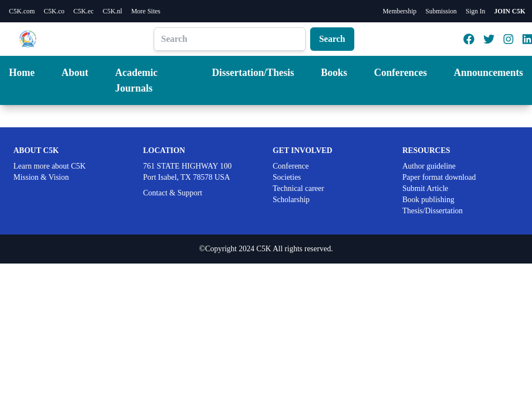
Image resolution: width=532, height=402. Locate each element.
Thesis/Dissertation (433, 211)
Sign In (475, 11)
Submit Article (425, 188)
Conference (291, 166)
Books (334, 73)
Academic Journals (136, 80)
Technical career (298, 188)
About (75, 73)
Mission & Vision (41, 177)
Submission (441, 11)
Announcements (488, 73)
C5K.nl (113, 11)
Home (22, 73)
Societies (287, 177)
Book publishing (428, 200)
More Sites (146, 11)
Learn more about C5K (49, 166)
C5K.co (54, 11)
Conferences (400, 73)
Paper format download (439, 177)
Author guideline (429, 166)
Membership (400, 11)
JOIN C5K (510, 11)
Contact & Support (173, 193)
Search (332, 39)
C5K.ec (83, 11)
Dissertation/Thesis (253, 73)
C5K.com (22, 11)
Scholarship (291, 200)
